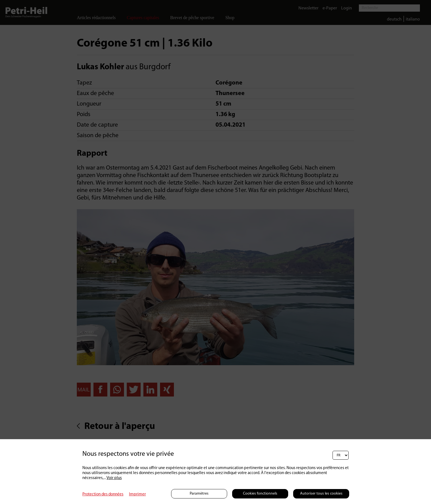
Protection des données (103, 494)
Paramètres (199, 494)
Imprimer (137, 494)
